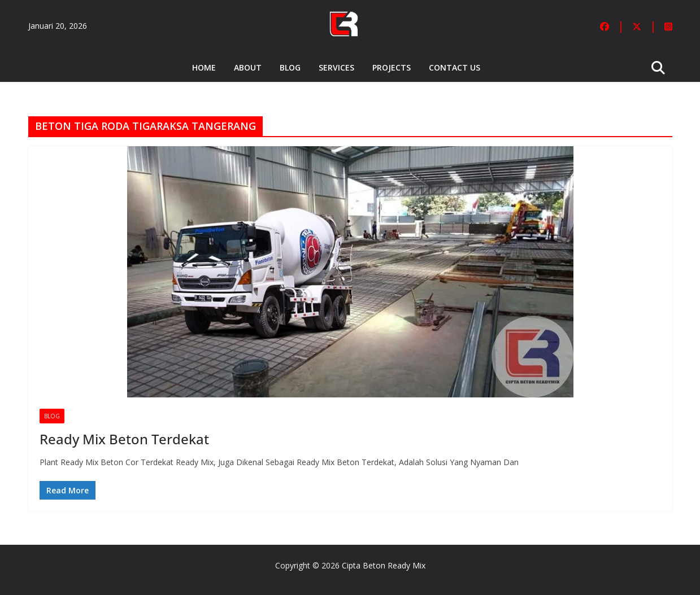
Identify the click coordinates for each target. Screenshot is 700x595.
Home (204, 67)
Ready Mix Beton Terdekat (124, 439)
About (248, 67)
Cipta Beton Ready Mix (384, 565)
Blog (290, 67)
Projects (392, 67)
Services (336, 67)
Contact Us (455, 67)
